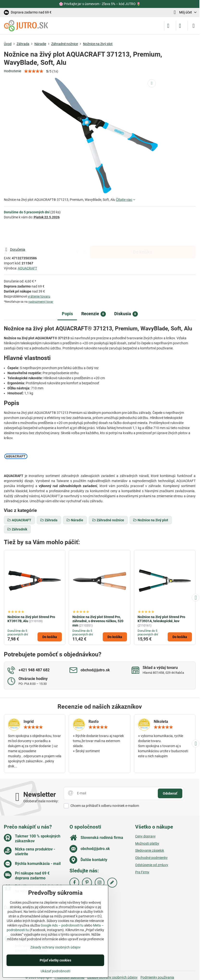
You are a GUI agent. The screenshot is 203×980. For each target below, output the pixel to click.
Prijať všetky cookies (55, 960)
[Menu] (194, 26)
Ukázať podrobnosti (55, 971)
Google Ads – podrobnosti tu (62, 925)
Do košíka (143, 233)
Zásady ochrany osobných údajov (55, 947)
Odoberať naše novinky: (41, 801)
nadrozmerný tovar (41, 302)
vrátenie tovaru (39, 296)
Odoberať (170, 793)
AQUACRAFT (27, 268)
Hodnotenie (13, 71)
